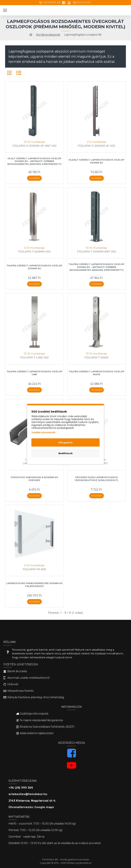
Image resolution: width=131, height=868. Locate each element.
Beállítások (66, 453)
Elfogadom (66, 442)
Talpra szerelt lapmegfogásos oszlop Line (34, 373)
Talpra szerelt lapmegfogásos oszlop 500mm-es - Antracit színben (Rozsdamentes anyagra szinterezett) (96, 267)
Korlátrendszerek (48, 35)
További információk (43, 432)
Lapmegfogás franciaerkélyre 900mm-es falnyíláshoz (34, 585)
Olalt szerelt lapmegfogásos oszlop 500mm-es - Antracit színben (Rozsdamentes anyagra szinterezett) (34, 161)
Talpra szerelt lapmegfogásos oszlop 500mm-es (34, 267)
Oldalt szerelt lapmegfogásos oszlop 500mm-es (96, 161)
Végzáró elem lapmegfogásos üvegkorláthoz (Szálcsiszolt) (96, 479)
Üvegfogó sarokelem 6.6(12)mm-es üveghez (34, 479)
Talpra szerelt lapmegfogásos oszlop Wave (96, 373)
